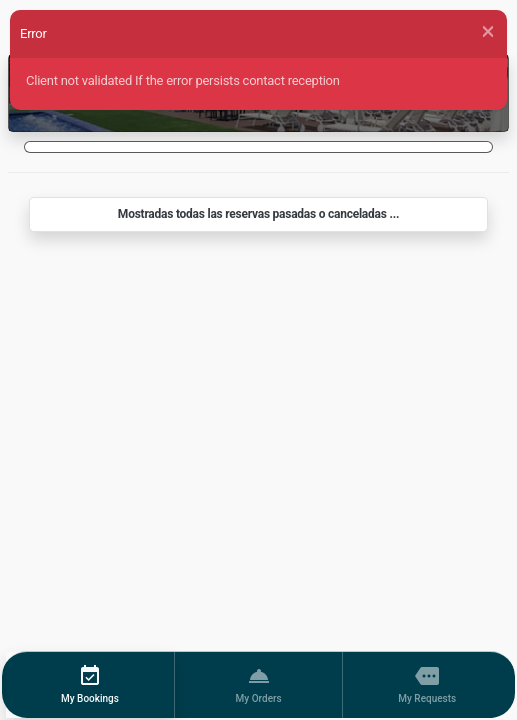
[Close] (488, 32)
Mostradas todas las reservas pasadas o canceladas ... (258, 214)
